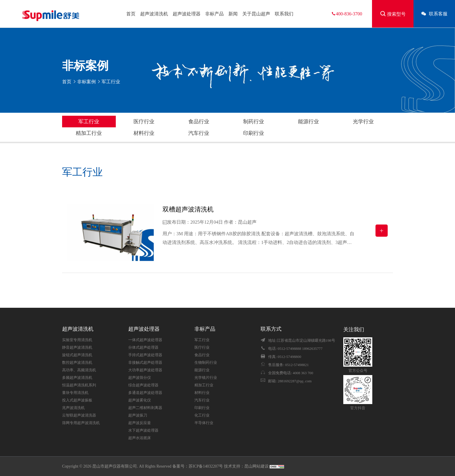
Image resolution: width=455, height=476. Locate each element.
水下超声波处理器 (143, 430)
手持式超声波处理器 (145, 355)
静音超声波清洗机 (77, 348)
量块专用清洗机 (75, 393)
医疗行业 (144, 122)
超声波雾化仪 (140, 400)
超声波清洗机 (154, 14)
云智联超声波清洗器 (79, 415)
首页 (131, 14)
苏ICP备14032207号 (206, 466)
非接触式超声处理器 (145, 363)
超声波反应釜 (140, 423)
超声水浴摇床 (140, 438)
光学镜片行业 (206, 378)
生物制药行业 (206, 363)
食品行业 (199, 122)
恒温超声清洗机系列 (79, 385)
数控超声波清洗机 (77, 363)
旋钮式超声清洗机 (77, 355)
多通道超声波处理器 (145, 393)
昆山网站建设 (257, 466)
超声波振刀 (138, 415)
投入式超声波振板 (77, 400)
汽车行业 (199, 133)
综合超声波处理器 (143, 385)
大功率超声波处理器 (145, 370)
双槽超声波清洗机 (188, 209)
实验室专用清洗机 (77, 340)
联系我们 (284, 14)
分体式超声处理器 (143, 348)
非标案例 (86, 82)
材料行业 (144, 133)
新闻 (233, 14)
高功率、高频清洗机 (79, 370)
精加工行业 (89, 133)
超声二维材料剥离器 (145, 408)
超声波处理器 (187, 14)
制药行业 (254, 122)
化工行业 (202, 415)
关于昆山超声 (256, 14)
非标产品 (214, 14)
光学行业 (363, 122)
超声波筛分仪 (140, 378)
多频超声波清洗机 (77, 378)
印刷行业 (254, 133)
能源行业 (308, 122)
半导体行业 (204, 423)
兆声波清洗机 (73, 408)
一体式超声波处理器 (145, 340)
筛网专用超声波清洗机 (81, 423)
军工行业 (89, 122)
